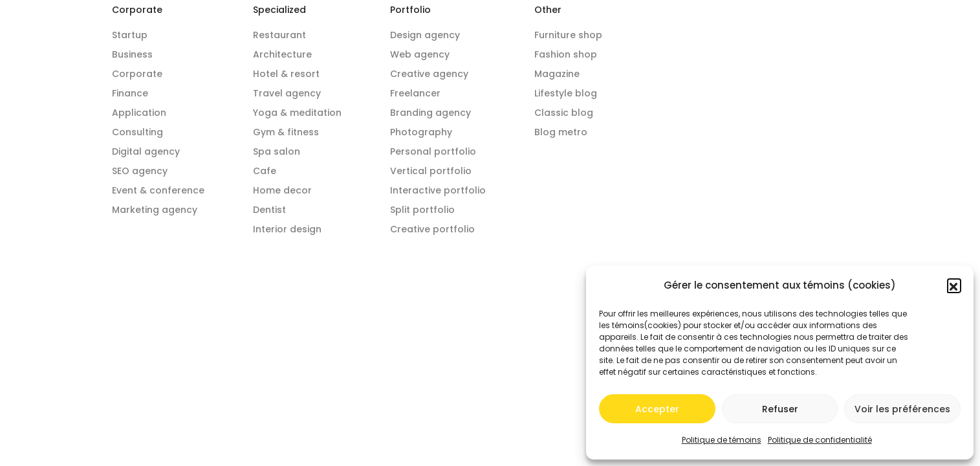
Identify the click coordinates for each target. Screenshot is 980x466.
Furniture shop (568, 35)
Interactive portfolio (438, 190)
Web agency (420, 54)
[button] (954, 285)
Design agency (425, 35)
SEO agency (140, 171)
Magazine (557, 74)
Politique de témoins (722, 440)
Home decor (282, 190)
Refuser (780, 409)
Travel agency (287, 93)
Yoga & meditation (297, 113)
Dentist (269, 210)
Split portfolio (422, 210)
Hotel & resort (286, 74)
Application (139, 113)
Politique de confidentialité (820, 440)
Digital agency (146, 151)
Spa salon (277, 151)
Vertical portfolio (431, 171)
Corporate (137, 74)
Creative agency (429, 74)
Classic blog (564, 113)
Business (132, 54)
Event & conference (158, 190)
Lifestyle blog (566, 93)
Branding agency (430, 113)
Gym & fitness (286, 132)
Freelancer (415, 93)
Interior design (287, 229)
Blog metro (561, 132)
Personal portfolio (433, 151)
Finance (130, 93)
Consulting (137, 132)
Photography (421, 132)
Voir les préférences (902, 409)
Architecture (282, 54)
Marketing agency (155, 210)
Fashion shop (566, 54)
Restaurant (279, 35)
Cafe (265, 171)
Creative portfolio (432, 229)
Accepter (657, 409)
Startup (130, 35)
